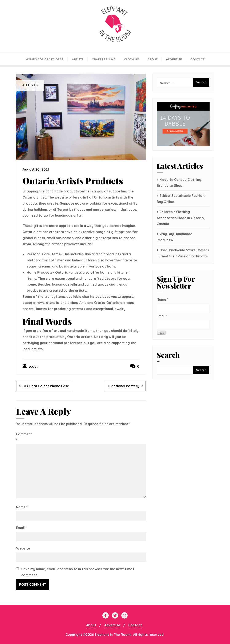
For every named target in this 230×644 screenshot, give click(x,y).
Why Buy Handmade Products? (175, 237)
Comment (24, 437)
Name (22, 507)
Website (23, 548)
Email (21, 528)
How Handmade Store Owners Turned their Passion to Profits (183, 253)
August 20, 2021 (36, 169)
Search (168, 355)
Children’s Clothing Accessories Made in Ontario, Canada (181, 218)
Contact (135, 625)
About (91, 625)
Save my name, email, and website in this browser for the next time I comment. (78, 572)
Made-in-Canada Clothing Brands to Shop (179, 183)
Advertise (112, 625)
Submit (161, 333)
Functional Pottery (124, 386)
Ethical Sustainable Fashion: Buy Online (181, 199)
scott (30, 366)
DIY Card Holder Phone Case (46, 386)
